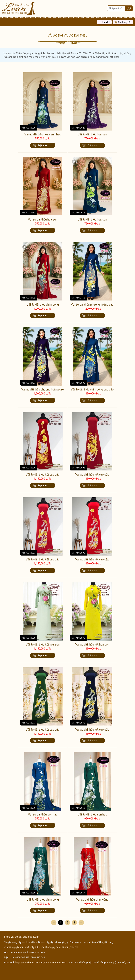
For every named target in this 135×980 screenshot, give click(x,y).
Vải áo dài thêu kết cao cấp (43, 475)
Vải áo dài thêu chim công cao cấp (92, 389)
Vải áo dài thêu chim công (43, 305)
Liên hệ (106, 22)
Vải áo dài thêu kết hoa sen (43, 645)
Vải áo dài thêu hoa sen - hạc (43, 134)
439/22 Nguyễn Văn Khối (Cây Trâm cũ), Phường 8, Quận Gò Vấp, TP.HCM (41, 947)
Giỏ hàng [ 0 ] (125, 22)
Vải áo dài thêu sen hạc (43, 814)
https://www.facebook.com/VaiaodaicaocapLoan (41, 962)
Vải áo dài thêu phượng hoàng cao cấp (92, 306)
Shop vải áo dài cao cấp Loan (22, 937)
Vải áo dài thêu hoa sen (92, 134)
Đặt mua (43, 145)
